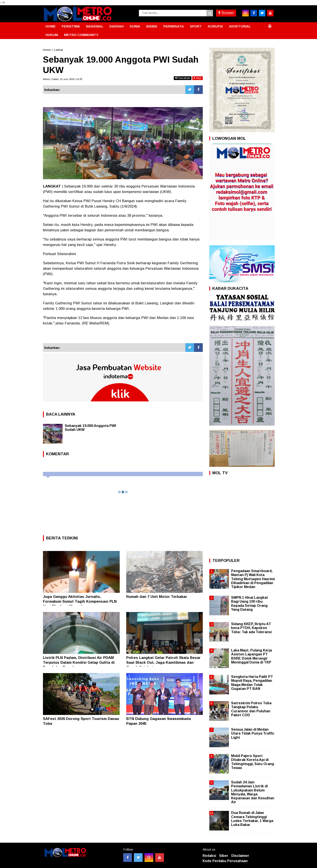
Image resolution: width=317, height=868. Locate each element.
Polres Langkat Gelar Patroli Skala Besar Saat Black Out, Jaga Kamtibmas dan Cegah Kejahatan (163, 663)
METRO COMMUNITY (81, 35)
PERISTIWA (71, 26)
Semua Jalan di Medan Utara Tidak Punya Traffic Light (253, 733)
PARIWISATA (174, 26)
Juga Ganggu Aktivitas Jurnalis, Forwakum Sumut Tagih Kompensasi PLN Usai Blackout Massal (80, 601)
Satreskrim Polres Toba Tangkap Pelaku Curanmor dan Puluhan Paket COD (251, 709)
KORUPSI (215, 26)
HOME (51, 26)
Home (47, 50)
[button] (270, 24)
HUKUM (52, 35)
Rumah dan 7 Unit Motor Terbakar (157, 597)
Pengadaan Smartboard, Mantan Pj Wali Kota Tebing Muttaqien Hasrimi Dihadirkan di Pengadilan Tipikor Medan (253, 579)
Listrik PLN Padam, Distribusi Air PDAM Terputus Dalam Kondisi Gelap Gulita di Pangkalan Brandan (79, 663)
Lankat (58, 50)
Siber (224, 856)
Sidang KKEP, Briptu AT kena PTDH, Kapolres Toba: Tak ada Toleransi (251, 628)
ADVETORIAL (240, 26)
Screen (226, 13)
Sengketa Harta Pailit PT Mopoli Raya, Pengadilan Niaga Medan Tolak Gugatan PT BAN (252, 683)
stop (198, 78)
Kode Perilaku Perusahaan (225, 861)
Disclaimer (240, 856)
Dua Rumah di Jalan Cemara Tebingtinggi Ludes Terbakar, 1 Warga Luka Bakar (252, 819)
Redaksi (209, 856)
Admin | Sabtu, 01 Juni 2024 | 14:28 (62, 79)
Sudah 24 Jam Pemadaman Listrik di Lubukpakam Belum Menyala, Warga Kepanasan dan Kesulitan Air (253, 792)
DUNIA (135, 26)
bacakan (183, 78)
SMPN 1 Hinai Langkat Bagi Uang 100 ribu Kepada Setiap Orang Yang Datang (250, 604)
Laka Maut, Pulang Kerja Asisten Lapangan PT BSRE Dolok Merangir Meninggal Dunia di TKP (251, 656)
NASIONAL (95, 26)
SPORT (196, 26)
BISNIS (152, 26)
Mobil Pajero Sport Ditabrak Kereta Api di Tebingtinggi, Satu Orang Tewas (253, 762)
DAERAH (117, 26)
